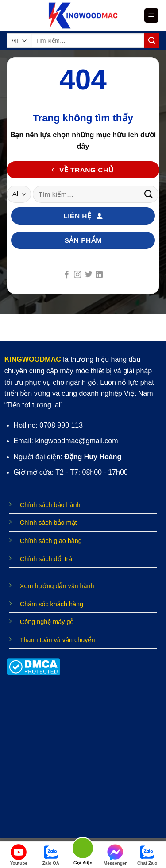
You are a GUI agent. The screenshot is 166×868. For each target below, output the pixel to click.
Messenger (115, 855)
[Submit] (152, 41)
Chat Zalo (147, 855)
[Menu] (152, 16)
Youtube (19, 855)
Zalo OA (51, 855)
